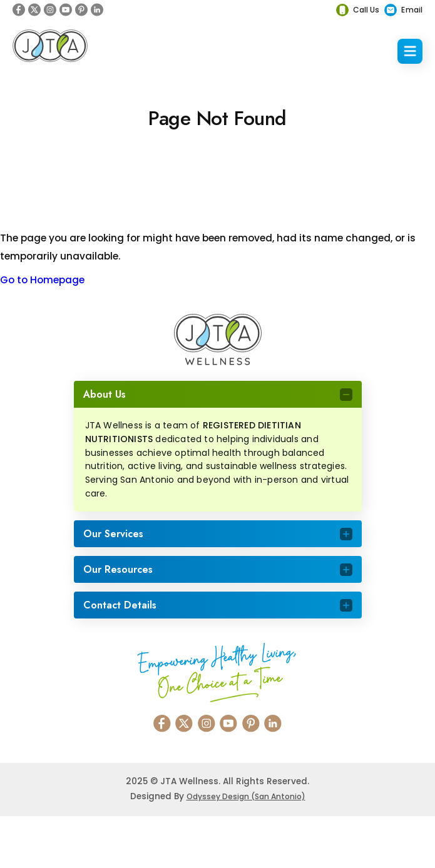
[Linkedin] (97, 10)
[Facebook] (19, 10)
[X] (34, 10)
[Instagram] (50, 10)
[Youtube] (66, 10)
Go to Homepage (42, 280)
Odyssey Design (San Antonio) (246, 796)
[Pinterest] (81, 10)
